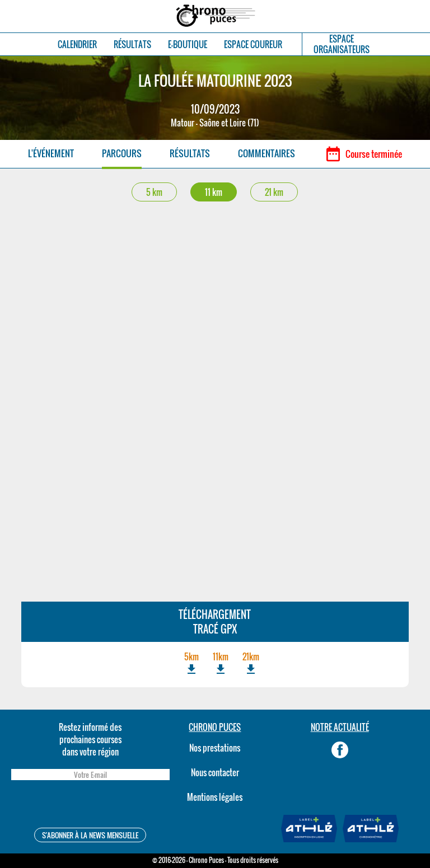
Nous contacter (215, 772)
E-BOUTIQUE (188, 44)
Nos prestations (215, 748)
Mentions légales (215, 797)
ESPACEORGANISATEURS (342, 44)
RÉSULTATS (132, 44)
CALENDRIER (77, 44)
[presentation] (90, 806)
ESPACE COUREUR (253, 44)
